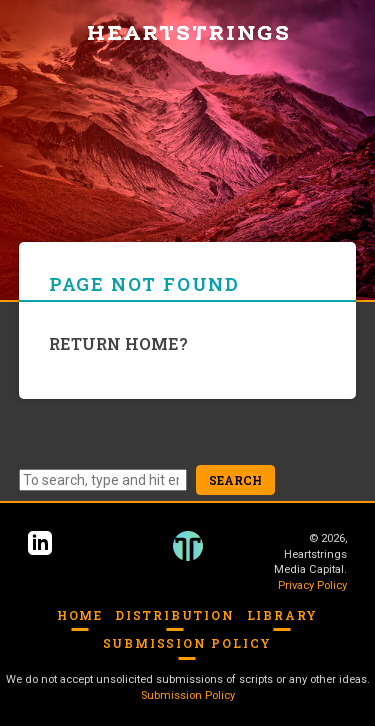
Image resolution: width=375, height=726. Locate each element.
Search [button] (235, 480)
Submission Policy (188, 643)
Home (80, 615)
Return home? (118, 343)
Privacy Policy (312, 585)
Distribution (175, 615)
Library (283, 615)
